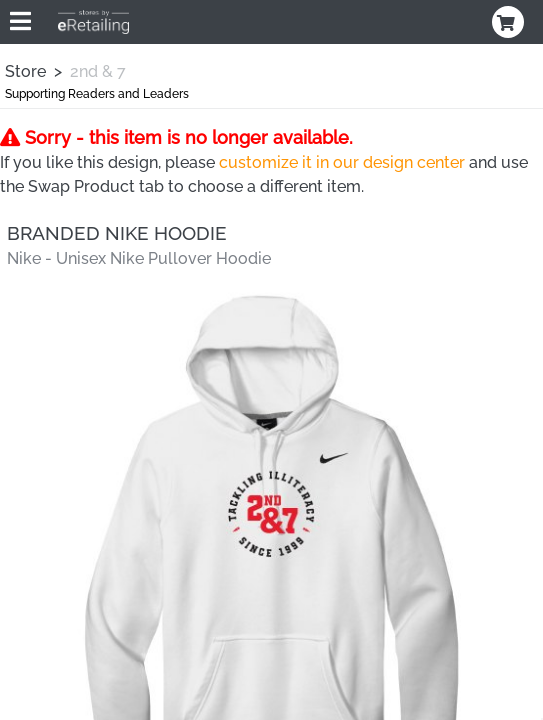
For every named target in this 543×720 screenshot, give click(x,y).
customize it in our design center (342, 162)
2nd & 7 (98, 71)
